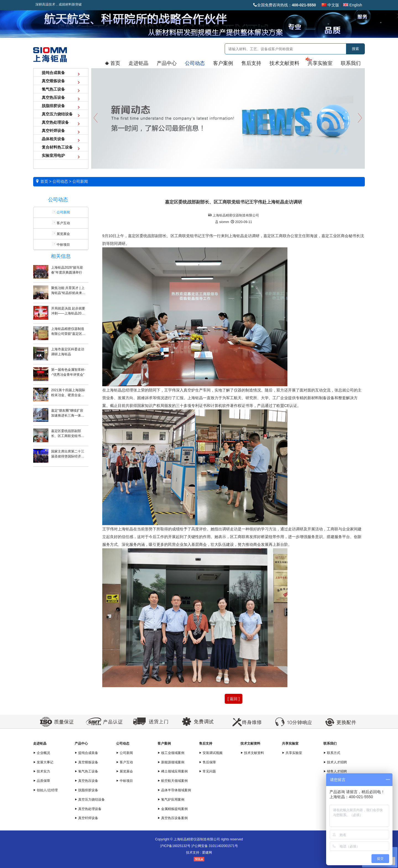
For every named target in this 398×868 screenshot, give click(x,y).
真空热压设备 (86, 781)
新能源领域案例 (171, 762)
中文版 (330, 5)
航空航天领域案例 (173, 781)
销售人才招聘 (335, 771)
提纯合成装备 (86, 753)
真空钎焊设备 (86, 818)
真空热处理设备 (88, 809)
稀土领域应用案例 (173, 771)
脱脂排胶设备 (86, 790)
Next (361, 118)
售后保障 (207, 762)
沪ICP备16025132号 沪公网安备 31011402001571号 (199, 846)
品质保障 (42, 781)
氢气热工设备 (86, 771)
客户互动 (61, 223)
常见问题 (207, 771)
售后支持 (206, 743)
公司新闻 (125, 753)
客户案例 (164, 743)
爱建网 (207, 853)
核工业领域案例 (171, 753)
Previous (95, 118)
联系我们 (330, 743)
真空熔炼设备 (86, 762)
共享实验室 (290, 743)
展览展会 (61, 234)
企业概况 (42, 753)
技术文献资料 (250, 743)
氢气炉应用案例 (171, 800)
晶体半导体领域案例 (174, 790)
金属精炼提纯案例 (173, 809)
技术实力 (42, 771)
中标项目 (61, 244)
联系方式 (332, 753)
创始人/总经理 (45, 790)
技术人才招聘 (335, 762)
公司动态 (123, 743)
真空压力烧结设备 (90, 800)
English (353, 5)
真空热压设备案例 (173, 818)
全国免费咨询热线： (285, 5)
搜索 (355, 49)
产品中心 (81, 743)
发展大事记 (43, 762)
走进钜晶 (40, 743)
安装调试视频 (211, 753)
